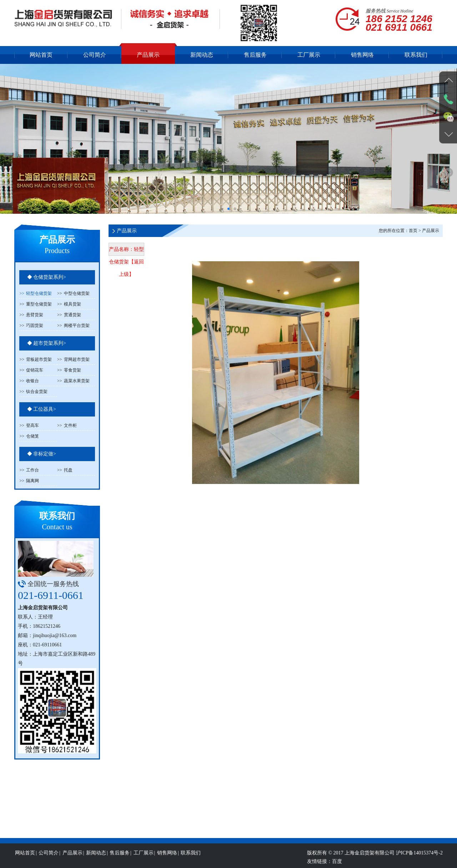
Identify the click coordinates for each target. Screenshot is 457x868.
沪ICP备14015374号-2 (419, 863)
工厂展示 (309, 55)
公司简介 (95, 55)
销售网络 (362, 55)
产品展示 (148, 55)
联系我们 (416, 55)
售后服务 (255, 55)
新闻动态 (202, 55)
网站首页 (41, 55)
